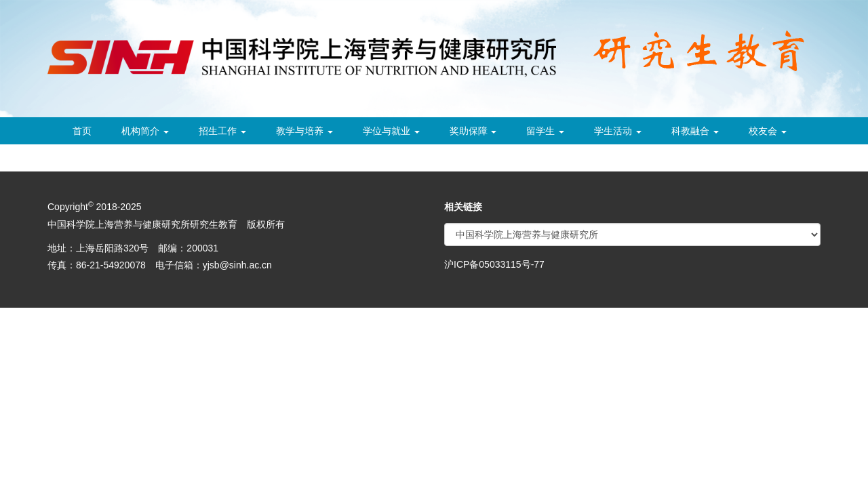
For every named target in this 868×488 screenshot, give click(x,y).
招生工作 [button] (222, 131)
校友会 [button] (768, 131)
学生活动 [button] (618, 131)
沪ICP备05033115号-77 (494, 264)
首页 (82, 131)
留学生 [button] (545, 131)
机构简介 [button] (145, 131)
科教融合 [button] (695, 131)
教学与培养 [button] (304, 131)
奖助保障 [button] (473, 131)
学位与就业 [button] (391, 131)
